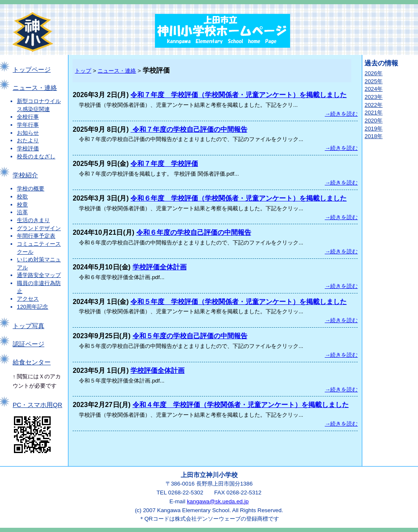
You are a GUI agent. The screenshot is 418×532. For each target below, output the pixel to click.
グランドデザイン (39, 228)
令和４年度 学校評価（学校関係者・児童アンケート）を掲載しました (241, 405)
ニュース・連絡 (35, 88)
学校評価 (28, 148)
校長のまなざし (36, 156)
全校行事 (28, 117)
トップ (83, 71)
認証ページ (28, 344)
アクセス (28, 299)
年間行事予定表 (36, 236)
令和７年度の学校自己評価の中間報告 (189, 129)
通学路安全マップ (39, 275)
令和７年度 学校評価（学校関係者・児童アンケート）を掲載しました (239, 95)
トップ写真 (28, 326)
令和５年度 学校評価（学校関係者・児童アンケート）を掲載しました (239, 302)
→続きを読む (341, 114)
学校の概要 (31, 189)
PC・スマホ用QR (37, 405)
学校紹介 (25, 175)
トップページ (32, 70)
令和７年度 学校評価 (164, 164)
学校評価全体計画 (160, 267)
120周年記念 (33, 307)
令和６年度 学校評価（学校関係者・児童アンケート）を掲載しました (239, 198)
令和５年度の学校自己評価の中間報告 (190, 336)
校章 (22, 205)
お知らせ (28, 133)
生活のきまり (33, 220)
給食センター (32, 362)
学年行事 (28, 125)
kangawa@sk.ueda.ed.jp (218, 501)
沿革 (22, 212)
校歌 (22, 197)
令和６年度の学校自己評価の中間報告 (194, 232)
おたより (28, 140)
